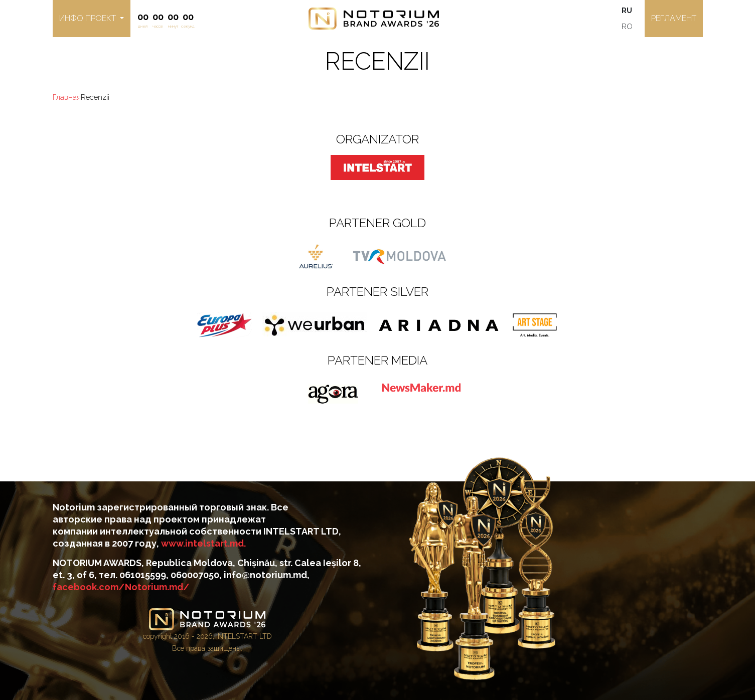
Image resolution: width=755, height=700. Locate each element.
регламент (674, 18)
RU (627, 11)
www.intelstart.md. (203, 543)
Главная (67, 97)
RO (627, 27)
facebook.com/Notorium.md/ (121, 587)
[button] (92, 19)
